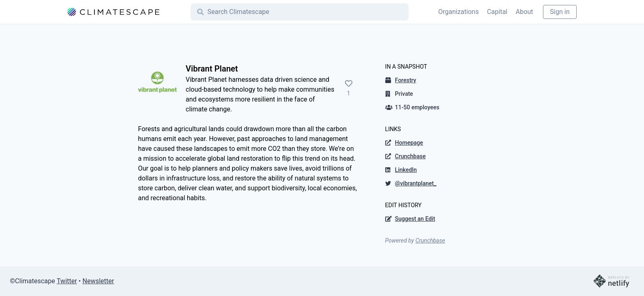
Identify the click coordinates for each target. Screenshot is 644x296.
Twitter (67, 281)
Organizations (459, 12)
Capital (497, 12)
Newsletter (98, 281)
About (524, 12)
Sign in (560, 12)
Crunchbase (430, 240)
